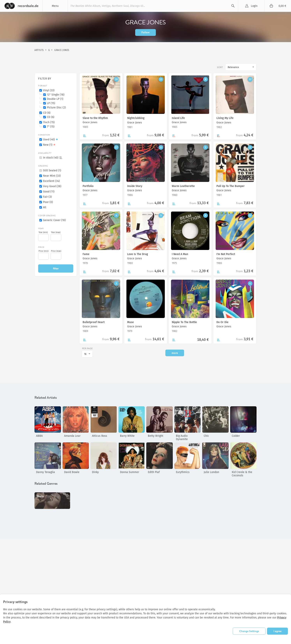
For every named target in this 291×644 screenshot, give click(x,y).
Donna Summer (130, 472)
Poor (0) (48, 202)
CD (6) (47, 113)
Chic (206, 436)
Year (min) (43, 232)
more (175, 353)
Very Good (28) (52, 186)
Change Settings (249, 631)
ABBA (39, 436)
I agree (277, 631)
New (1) (50, 145)
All (45, 207)
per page (87, 348)
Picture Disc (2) (56, 108)
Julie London (211, 472)
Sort (220, 67)
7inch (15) (49, 122)
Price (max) (56, 251)
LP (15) (51, 103)
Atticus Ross (100, 436)
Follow (145, 32)
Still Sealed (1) (52, 171)
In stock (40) (53, 158)
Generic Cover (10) (54, 220)
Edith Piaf (154, 472)
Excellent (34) (51, 181)
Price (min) (44, 251)
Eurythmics (183, 472)
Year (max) (56, 232)
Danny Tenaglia (45, 472)
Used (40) (51, 140)
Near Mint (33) (52, 176)
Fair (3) (47, 197)
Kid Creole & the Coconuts (242, 474)
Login (254, 6)
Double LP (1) (55, 99)
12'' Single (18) (56, 95)
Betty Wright (156, 436)
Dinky (95, 472)
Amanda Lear (72, 436)
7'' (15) (51, 127)
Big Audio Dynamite (182, 438)
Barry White (127, 436)
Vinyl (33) (49, 90)
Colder (236, 436)
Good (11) (49, 192)
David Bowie (72, 472)
